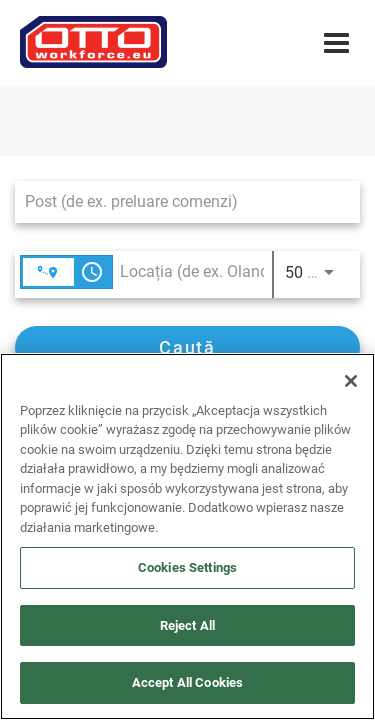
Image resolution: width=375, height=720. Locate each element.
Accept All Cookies (187, 682)
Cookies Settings (187, 567)
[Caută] (187, 347)
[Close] (351, 381)
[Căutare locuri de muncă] (187, 347)
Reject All (187, 625)
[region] (187, 536)
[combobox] (177, 201)
